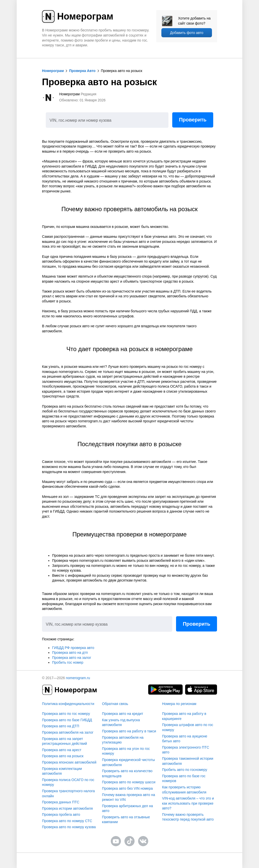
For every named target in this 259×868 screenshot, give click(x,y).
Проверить (193, 120)
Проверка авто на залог (72, 658)
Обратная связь (115, 704)
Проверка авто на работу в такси (129, 731)
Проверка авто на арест (62, 750)
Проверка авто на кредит (123, 714)
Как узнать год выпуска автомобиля (121, 722)
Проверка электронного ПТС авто (186, 750)
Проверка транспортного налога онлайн (68, 793)
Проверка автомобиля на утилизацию (123, 740)
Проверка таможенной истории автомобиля (188, 761)
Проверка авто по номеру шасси (129, 782)
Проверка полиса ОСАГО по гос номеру (68, 782)
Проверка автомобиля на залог (68, 732)
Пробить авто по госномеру (185, 770)
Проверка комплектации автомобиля (62, 771)
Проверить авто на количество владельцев (127, 773)
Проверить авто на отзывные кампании (126, 820)
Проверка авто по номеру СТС (67, 821)
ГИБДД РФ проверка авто (73, 648)
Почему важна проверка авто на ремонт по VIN (128, 797)
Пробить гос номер (68, 662)
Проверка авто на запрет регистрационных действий (64, 741)
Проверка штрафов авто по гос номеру (188, 727)
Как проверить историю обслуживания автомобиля (184, 790)
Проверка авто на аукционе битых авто (185, 739)
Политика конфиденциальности (68, 704)
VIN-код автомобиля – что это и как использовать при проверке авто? (188, 803)
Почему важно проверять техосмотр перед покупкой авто (188, 817)
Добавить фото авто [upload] (187, 33)
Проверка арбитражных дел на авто (127, 808)
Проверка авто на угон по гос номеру (126, 751)
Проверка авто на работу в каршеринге (184, 716)
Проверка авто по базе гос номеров (184, 779)
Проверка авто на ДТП (61, 726)
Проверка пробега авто (61, 815)
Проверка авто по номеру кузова (69, 827)
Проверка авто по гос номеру (66, 714)
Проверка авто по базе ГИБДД (67, 720)
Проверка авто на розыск (63, 756)
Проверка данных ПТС (61, 802)
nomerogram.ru (78, 678)
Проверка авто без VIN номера (127, 788)
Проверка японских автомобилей (69, 762)
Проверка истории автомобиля (67, 808)
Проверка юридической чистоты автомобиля (128, 762)
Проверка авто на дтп (70, 653)
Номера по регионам (179, 704)
